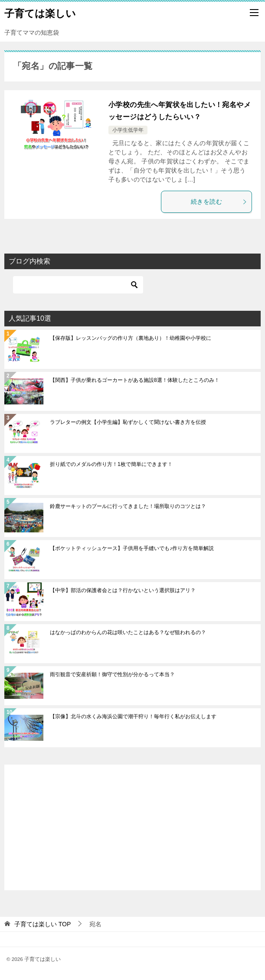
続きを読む (219, 202)
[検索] (78, 285)
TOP (43, 924)
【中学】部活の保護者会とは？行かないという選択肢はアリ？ (123, 590)
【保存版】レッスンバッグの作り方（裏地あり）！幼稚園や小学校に (131, 338)
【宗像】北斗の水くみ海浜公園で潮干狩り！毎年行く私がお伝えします (133, 716)
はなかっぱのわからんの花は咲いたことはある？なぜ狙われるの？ (128, 632)
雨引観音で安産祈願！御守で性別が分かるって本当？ (112, 674)
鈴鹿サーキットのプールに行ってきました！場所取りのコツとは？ (128, 506)
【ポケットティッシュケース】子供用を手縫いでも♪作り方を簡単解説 (132, 548)
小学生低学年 (128, 130)
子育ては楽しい (40, 13)
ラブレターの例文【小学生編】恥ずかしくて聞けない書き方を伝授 (128, 422)
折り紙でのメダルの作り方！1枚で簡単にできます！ (111, 464)
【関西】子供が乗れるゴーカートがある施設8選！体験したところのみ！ (135, 380)
